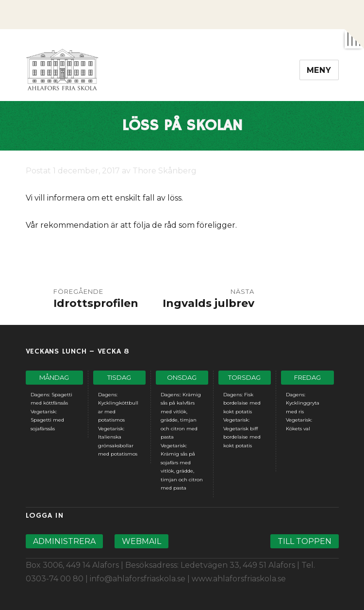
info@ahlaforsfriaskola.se (138, 579)
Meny (319, 70)
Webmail (141, 541)
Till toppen (305, 541)
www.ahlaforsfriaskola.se (239, 579)
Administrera (64, 541)
